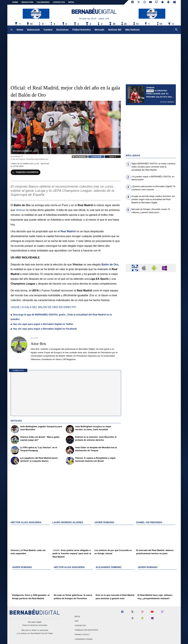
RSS (77, 621)
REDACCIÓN (27, 2)
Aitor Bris (18, 166)
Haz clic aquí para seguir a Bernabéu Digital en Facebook (45, 329)
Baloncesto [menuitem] (34, 30)
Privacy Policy (82, 635)
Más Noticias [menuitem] (132, 30)
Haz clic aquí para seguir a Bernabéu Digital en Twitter (44, 324)
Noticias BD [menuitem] (115, 30)
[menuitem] (12, 30)
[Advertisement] (151, 241)
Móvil (78, 617)
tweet (113, 157)
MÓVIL (71, 2)
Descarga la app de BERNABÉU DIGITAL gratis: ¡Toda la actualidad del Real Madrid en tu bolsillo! (61, 317)
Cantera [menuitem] (48, 30)
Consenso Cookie (84, 639)
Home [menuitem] (20, 30)
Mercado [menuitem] (99, 30)
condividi (96, 157)
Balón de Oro (110, 265)
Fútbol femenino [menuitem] (81, 30)
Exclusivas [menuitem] (62, 30)
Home (15, 2)
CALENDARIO (43, 2)
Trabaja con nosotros (86, 630)
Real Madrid (68, 231)
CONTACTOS (59, 2)
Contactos (80, 626)
